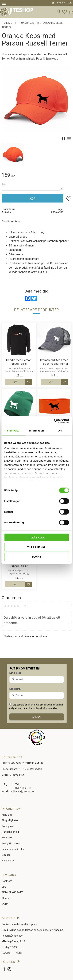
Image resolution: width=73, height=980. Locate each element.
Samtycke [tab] (13, 430)
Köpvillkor (7, 838)
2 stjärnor (8, 606)
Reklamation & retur (13, 849)
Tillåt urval (36, 547)
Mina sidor (8, 815)
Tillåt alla (36, 537)
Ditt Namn (15, 689)
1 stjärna (5, 606)
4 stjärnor (15, 606)
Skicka (36, 717)
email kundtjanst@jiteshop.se (18, 791)
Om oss (6, 855)
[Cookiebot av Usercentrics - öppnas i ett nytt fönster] (54, 421)
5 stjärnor (18, 606)
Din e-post (15, 673)
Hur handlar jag (10, 832)
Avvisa (36, 557)
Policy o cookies (49, 708)
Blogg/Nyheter (10, 821)
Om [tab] (60, 430)
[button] (5, 4)
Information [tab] (37, 430)
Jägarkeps (15, 250)
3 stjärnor (11, 606)
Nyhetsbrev (8, 861)
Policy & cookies (11, 843)
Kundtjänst (8, 826)
